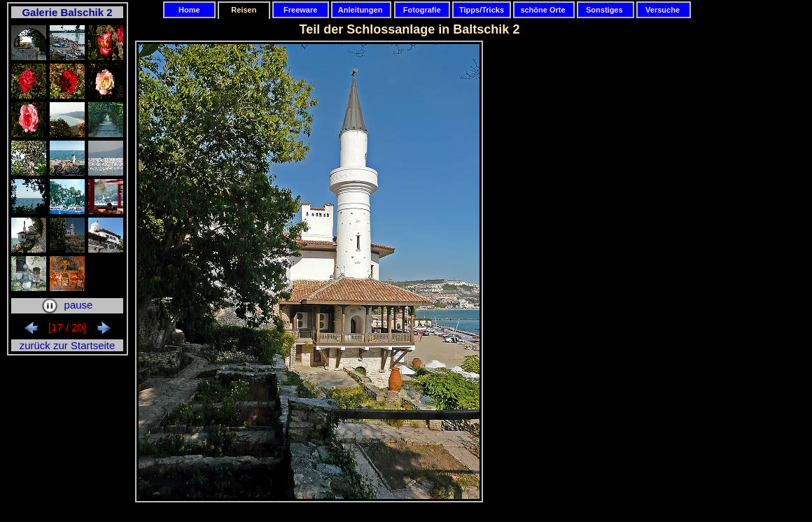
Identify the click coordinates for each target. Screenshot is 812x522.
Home (189, 10)
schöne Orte (544, 10)
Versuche (664, 10)
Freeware (301, 10)
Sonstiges (605, 10)
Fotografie (422, 10)
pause (68, 305)
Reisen (244, 10)
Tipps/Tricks (482, 10)
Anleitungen (362, 10)
